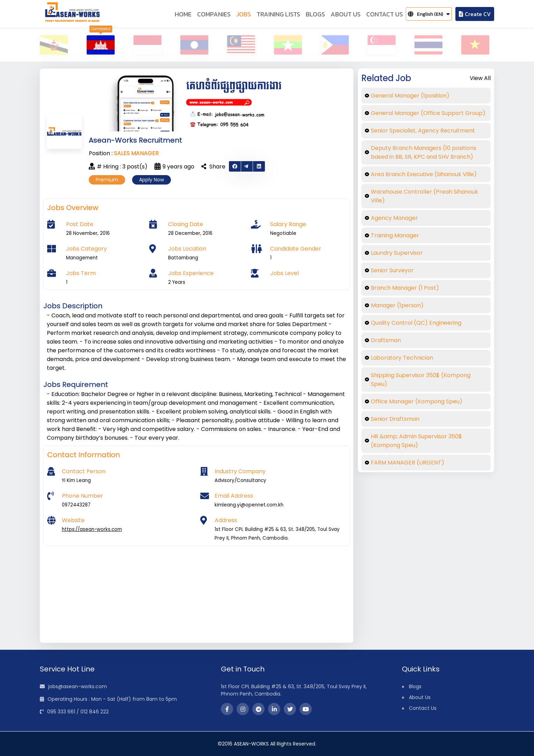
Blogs (415, 686)
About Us (420, 697)
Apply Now (151, 180)
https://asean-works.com (92, 529)
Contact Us (423, 708)
